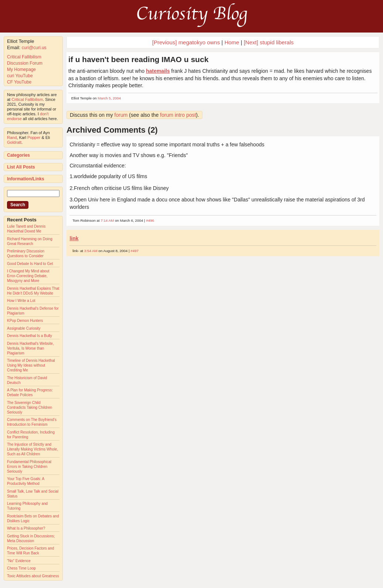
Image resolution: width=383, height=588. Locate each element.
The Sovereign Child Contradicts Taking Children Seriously (30, 407)
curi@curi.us (34, 48)
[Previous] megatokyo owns (186, 42)
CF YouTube (19, 82)
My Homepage (21, 69)
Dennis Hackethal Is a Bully (30, 336)
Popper (34, 137)
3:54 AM (91, 251)
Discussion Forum (25, 63)
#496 (150, 220)
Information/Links (26, 179)
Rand (12, 137)
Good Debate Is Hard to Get (30, 264)
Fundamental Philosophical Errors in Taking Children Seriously (29, 467)
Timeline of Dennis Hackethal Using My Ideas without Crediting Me (31, 365)
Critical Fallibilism (24, 57)
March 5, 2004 (110, 98)
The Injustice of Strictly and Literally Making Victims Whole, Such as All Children (33, 449)
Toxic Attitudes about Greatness (33, 576)
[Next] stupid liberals (269, 42)
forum (121, 115)
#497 (134, 251)
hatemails (158, 71)
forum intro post (178, 115)
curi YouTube (20, 76)
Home (232, 42)
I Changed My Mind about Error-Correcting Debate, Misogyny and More (28, 276)
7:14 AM (107, 220)
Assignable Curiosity (24, 328)
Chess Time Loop (21, 568)
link (74, 238)
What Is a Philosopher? (26, 528)
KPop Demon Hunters (25, 321)
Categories (18, 155)
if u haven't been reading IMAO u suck (139, 59)
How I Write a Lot (21, 301)
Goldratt (14, 142)
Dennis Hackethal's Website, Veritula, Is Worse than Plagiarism (30, 348)
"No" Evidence (19, 561)
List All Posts (21, 167)
